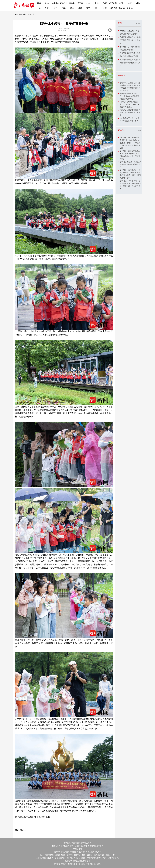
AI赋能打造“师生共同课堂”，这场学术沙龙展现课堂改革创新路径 (129, 104)
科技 (138, 3)
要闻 (39, 3)
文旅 (39, 8)
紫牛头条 (55, 3)
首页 (17, 14)
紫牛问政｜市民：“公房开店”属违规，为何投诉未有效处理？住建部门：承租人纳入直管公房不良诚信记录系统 (130, 143)
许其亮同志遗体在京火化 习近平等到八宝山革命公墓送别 (130, 40)
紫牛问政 (64, 3)
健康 (130, 3)
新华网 (83, 843)
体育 (105, 3)
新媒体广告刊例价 (71, 852)
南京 (88, 8)
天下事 (80, 3)
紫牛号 (72, 3)
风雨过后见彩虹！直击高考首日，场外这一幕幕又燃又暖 (130, 113)
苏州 (97, 8)
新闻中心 (24, 14)
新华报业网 (65, 846)
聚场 (72, 8)
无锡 (105, 8)
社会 (88, 3)
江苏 (80, 8)
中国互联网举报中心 (94, 852)
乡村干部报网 (75, 846)
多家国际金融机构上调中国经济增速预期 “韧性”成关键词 (130, 63)
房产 (55, 8)
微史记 (130, 8)
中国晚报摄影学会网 (96, 846)
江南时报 (84, 846)
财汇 (47, 8)
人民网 (89, 843)
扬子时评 (113, 3)
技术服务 (82, 852)
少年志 (32, 14)
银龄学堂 (113, 8)
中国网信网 (76, 843)
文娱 (97, 3)
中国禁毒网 (77, 849)
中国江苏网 (56, 846)
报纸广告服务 (59, 852)
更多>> (138, 23)
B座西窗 (121, 8)
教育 (121, 3)
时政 (47, 3)
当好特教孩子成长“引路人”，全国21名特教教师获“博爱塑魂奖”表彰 (129, 96)
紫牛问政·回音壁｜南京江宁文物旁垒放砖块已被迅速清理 (130, 164)
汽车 (64, 8)
